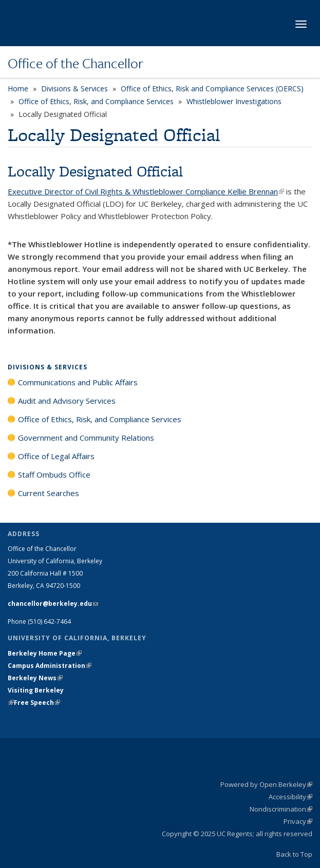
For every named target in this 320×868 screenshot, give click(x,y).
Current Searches (49, 493)
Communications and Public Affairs (78, 382)
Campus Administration (50, 666)
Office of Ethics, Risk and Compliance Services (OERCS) (212, 88)
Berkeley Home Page (45, 653)
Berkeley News (35, 678)
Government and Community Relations (86, 438)
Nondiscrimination (281, 809)
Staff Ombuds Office (54, 475)
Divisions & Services (74, 88)
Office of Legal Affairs (56, 456)
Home (18, 88)
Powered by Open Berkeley (266, 784)
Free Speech (37, 703)
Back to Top (294, 854)
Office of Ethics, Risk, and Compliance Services (96, 101)
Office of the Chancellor (76, 63)
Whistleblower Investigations (234, 101)
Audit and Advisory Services (67, 401)
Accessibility (290, 797)
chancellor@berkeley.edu (53, 604)
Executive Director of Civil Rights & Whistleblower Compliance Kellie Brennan (146, 191)
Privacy (298, 821)
